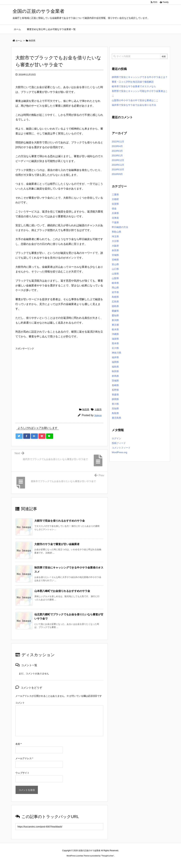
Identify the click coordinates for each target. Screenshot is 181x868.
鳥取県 (115, 413)
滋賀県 (115, 339)
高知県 (115, 408)
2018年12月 (118, 160)
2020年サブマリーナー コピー (78, 862)
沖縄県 (115, 334)
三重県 (115, 195)
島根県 (115, 297)
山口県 (115, 269)
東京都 (115, 325)
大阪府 (115, 246)
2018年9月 (117, 174)
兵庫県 (115, 213)
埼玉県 (115, 236)
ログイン (116, 438)
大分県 (115, 241)
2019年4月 (117, 146)
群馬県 (115, 376)
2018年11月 (118, 165)
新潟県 (115, 320)
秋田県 (86, 409)
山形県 (115, 274)
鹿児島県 (116, 418)
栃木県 (115, 329)
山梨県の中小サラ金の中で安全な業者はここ (135, 100)
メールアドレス (24, 758)
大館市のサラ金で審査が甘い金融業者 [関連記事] (57, 544)
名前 (18, 744)
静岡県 (115, 399)
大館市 (98, 409)
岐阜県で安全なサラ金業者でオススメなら (134, 86)
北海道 (115, 218)
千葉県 (115, 222)
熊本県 (115, 343)
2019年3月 (117, 151)
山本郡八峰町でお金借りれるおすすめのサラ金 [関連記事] (62, 591)
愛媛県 (115, 311)
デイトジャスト (126, 862)
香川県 (115, 404)
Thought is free (107, 856)
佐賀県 (115, 204)
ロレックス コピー (56, 862)
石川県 (115, 348)
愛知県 (115, 315)
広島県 (115, 302)
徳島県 (115, 306)
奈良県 (115, 250)
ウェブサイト (22, 773)
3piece (98, 415)
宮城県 (115, 255)
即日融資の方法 (120, 227)
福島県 (115, 367)
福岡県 (115, 362)
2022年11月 (118, 142)
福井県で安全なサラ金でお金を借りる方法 (134, 105)
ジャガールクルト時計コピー (106, 862)
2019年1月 (117, 155)
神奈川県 (116, 353)
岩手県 (115, 292)
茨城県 (115, 381)
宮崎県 (115, 260)
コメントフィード (121, 448)
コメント (20, 703)
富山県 (115, 264)
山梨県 (115, 278)
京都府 (115, 199)
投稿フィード (119, 443)
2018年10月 (118, 169)
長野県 (115, 390)
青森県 (115, 395)
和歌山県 (116, 232)
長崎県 (115, 385)
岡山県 (115, 288)
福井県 (115, 357)
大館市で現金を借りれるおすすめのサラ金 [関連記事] (60, 521)
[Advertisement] (59, 375)
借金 (114, 208)
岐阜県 (115, 283)
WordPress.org (120, 452)
